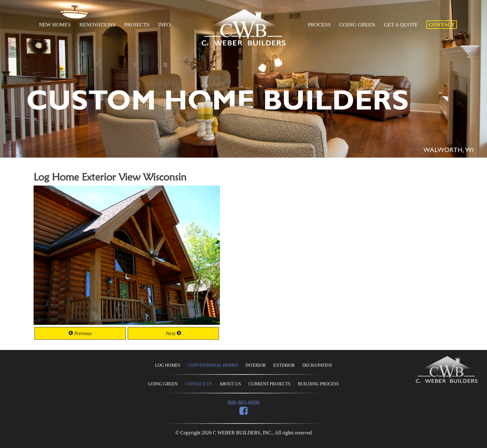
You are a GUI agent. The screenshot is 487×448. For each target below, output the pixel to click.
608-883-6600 (243, 403)
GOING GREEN (163, 384)
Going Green (357, 25)
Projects (137, 25)
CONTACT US (198, 384)
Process (319, 25)
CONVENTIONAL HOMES (213, 365)
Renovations (97, 25)
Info (164, 25)
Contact (442, 25)
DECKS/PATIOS (317, 365)
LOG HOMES (168, 365)
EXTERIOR (284, 365)
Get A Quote (401, 25)
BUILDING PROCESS (318, 384)
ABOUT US (230, 384)
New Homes (55, 25)
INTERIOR (256, 365)
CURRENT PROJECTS (270, 384)
